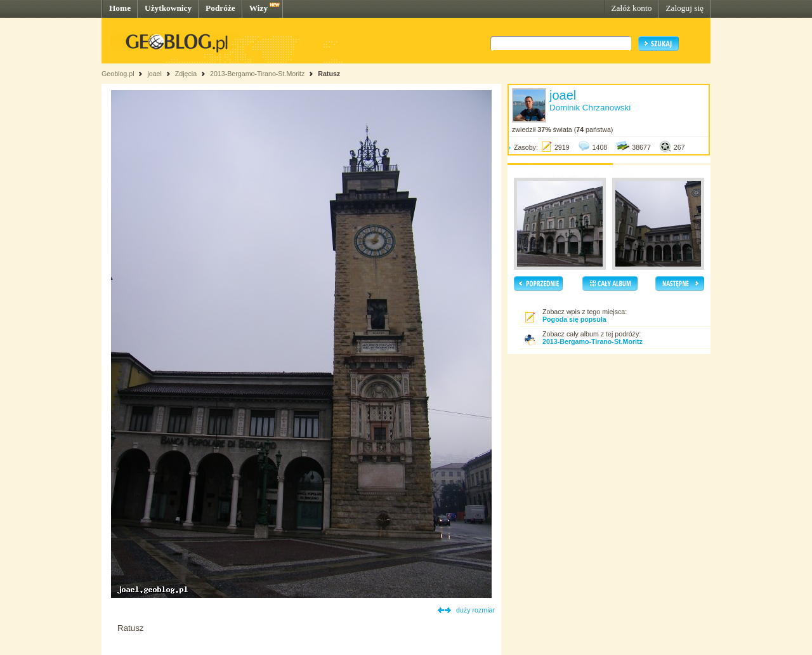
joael (154, 74)
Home (120, 8)
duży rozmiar (475, 610)
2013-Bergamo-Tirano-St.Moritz (257, 74)
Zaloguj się (684, 8)
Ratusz (329, 74)
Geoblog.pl (118, 74)
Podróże (220, 8)
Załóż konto (631, 8)
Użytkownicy (168, 8)
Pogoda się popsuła (574, 319)
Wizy (259, 8)
